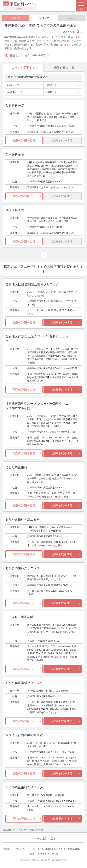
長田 (50, 92)
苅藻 (50, 85)
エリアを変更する (23, 68)
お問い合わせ (35, 854)
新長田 (14, 85)
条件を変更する (64, 68)
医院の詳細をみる (24, 141)
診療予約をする (63, 323)
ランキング (43, 18)
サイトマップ (52, 854)
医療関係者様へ (74, 849)
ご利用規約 (46, 849)
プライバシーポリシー (26, 849)
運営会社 (7, 849)
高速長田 (15, 92)
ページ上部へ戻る (45, 839)
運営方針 (58, 849)
